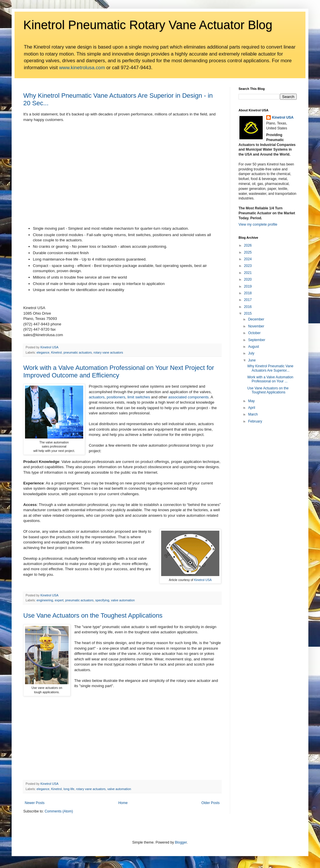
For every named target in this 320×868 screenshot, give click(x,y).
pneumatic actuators (78, 352)
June (252, 360)
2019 (248, 286)
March (253, 414)
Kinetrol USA (203, 580)
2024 (248, 259)
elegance (43, 352)
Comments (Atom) (59, 811)
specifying (102, 600)
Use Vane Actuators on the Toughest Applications (93, 615)
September (257, 340)
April (252, 408)
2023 (248, 266)
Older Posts (210, 803)
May (251, 401)
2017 (248, 300)
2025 (248, 252)
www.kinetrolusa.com (82, 68)
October (254, 333)
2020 (248, 279)
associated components (189, 397)
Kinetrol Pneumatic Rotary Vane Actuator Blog (148, 25)
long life (69, 789)
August (254, 347)
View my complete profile (258, 224)
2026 (248, 245)
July (251, 353)
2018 (248, 293)
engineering (45, 600)
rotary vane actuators (108, 352)
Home (123, 803)
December (256, 319)
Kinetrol (57, 352)
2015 (248, 313)
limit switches (139, 397)
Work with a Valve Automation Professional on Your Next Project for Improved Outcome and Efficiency (119, 371)
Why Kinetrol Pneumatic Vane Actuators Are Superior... (270, 368)
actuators (97, 397)
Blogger (181, 842)
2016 (248, 307)
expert (59, 600)
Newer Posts (35, 803)
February (255, 421)
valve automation (123, 600)
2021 (248, 273)
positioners (116, 397)
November (256, 326)
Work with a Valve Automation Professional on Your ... (270, 379)
